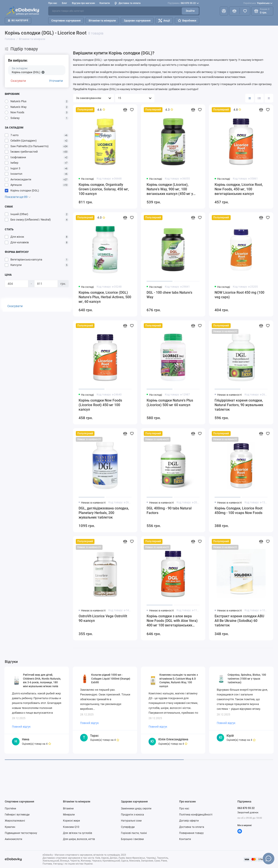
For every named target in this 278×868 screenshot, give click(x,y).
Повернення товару (191, 833)
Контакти (105, 3)
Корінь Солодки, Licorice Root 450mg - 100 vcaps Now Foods (238, 511)
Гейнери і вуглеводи (17, 815)
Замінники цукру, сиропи (136, 809)
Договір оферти (189, 821)
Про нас (53, 3)
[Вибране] (245, 11)
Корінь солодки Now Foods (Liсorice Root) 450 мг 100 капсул (100, 405)
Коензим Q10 (71, 827)
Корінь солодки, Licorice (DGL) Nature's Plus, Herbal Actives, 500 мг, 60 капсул (105, 297)
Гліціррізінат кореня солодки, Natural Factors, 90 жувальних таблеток (239, 405)
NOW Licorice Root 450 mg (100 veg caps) (239, 295)
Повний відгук (21, 727)
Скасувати (18, 81)
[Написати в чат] (268, 858)
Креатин (10, 827)
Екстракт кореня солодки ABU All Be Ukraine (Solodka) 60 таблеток (239, 621)
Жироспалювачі (15, 821)
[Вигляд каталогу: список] (259, 98)
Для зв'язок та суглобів (78, 833)
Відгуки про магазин (83, 3)
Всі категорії (18, 21)
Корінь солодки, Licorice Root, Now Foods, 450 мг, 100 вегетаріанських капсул (239, 189)
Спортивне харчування (66, 21)
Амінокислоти (13, 839)
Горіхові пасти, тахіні (134, 833)
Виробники (187, 21)
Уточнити (56, 81)
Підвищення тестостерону (21, 833)
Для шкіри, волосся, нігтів (79, 839)
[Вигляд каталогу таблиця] (269, 98)
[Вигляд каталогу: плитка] (250, 98)
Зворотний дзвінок (248, 813)
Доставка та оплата (127, 3)
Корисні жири (71, 821)
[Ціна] (17, 284)
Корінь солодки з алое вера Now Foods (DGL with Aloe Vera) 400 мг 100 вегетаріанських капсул (172, 621)
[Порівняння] (234, 11)
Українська (258, 3)
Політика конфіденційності (196, 815)
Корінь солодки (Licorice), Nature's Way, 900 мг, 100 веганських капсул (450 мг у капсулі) (170, 189)
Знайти (190, 11)
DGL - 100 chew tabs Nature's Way (169, 295)
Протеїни (10, 809)
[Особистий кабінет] (224, 11)
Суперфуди (128, 827)
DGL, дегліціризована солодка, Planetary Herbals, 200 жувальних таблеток (104, 513)
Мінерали (69, 815)
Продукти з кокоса (132, 815)
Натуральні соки (131, 821)
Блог (65, 3)
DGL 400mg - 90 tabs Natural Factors (169, 511)
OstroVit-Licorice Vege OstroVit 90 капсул (103, 618)
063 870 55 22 (183, 3)
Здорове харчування (137, 21)
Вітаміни (68, 809)
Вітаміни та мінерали (102, 21)
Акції (164, 21)
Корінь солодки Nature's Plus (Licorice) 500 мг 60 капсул (170, 403)
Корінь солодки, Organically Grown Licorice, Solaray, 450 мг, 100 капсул (104, 189)
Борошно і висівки (132, 839)
